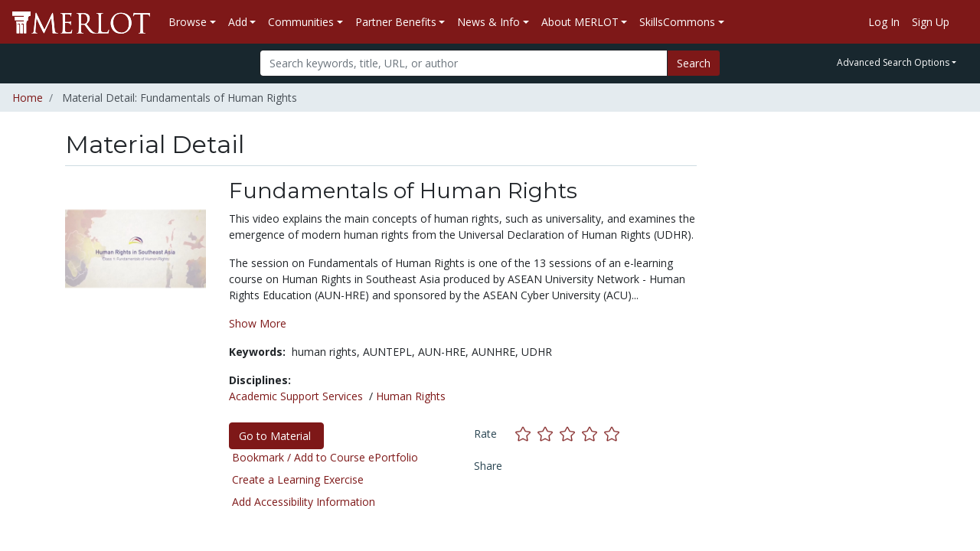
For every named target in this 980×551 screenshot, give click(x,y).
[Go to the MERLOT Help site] (962, 22)
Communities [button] (301, 22)
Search (694, 63)
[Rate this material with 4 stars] (593, 434)
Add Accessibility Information (304, 502)
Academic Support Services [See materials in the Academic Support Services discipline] (296, 396)
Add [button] (238, 22)
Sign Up (931, 22)
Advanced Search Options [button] (893, 62)
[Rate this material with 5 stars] (613, 434)
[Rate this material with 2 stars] (549, 434)
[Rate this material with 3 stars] (571, 434)
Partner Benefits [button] (396, 22)
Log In (884, 22)
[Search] (464, 63)
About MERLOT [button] (580, 22)
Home (28, 98)
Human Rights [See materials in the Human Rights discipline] (411, 396)
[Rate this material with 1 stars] (526, 434)
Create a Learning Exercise (298, 479)
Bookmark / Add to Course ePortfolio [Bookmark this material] (325, 457)
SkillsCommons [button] (677, 22)
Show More (258, 323)
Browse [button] (188, 22)
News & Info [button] (488, 22)
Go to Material (276, 436)
